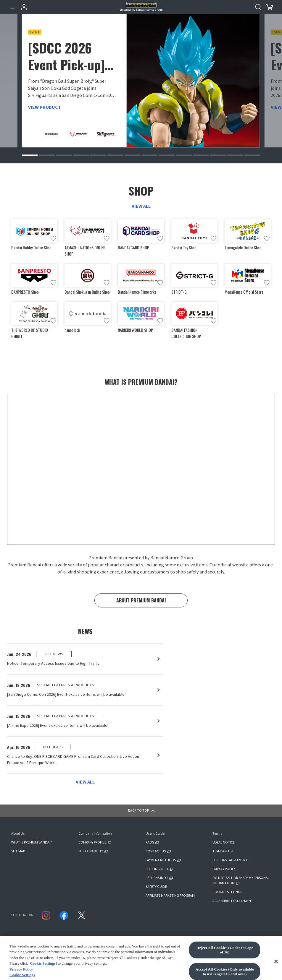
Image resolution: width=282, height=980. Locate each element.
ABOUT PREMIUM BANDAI (141, 600)
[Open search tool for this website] (258, 7)
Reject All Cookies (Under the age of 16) (225, 967)
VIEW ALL (141, 206)
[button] (30, 155)
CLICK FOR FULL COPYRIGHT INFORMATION (146, 953)
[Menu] (12, 7)
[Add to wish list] (53, 238)
